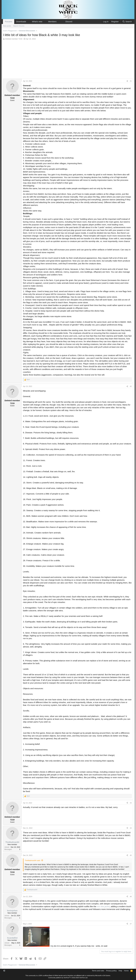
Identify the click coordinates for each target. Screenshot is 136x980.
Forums (9, 22)
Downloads (21, 22)
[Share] (127, 81)
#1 (131, 81)
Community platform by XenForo (68, 978)
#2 (131, 386)
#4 (131, 828)
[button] (28, 22)
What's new (37, 22)
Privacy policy (111, 971)
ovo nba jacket (103, 906)
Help (120, 971)
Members (52, 22)
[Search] (127, 22)
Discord (69, 22)
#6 (131, 897)
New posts (7, 26)
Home (126, 971)
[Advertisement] (68, 60)
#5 (131, 855)
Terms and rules (98, 971)
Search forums (19, 26)
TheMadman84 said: (33, 860)
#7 (131, 924)
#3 (131, 803)
